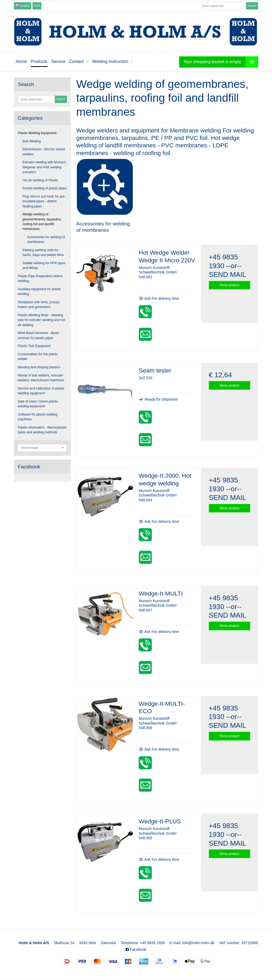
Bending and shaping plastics (39, 367)
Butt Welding (32, 141)
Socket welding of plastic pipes (45, 188)
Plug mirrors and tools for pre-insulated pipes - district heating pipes (44, 201)
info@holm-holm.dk (198, 943)
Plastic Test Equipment (34, 346)
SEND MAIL (228, 275)
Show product (229, 285)
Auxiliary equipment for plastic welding (39, 292)
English (22, 6)
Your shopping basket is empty (221, 62)
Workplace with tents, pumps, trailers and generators (39, 305)
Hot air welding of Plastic (40, 180)
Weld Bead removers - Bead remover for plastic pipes (38, 335)
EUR (37, 6)
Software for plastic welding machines (38, 417)
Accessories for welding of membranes (46, 239)
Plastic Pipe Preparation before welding (40, 279)
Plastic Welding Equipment (37, 133)
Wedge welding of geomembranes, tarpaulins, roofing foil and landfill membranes (42, 222)
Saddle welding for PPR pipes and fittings (44, 266)
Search (252, 6)
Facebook (136, 949)
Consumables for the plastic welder (38, 357)
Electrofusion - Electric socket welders (44, 152)
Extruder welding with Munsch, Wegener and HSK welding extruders (45, 167)
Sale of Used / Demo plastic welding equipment (38, 404)
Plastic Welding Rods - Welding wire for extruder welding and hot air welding (41, 320)
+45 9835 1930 (152, 943)
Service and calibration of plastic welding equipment (41, 391)
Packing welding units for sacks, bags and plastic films (43, 253)
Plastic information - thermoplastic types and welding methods (42, 430)
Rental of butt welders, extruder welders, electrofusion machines (41, 378)
